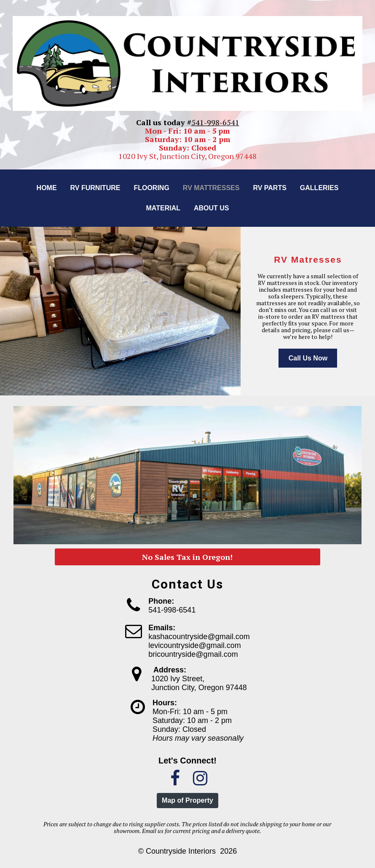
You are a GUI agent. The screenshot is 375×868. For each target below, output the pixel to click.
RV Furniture (95, 188)
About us (212, 208)
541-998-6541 (215, 122)
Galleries (319, 188)
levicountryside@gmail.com (194, 645)
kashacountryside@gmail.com (199, 637)
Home (47, 188)
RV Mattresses (211, 188)
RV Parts (269, 188)
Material (163, 208)
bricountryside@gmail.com (193, 654)
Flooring (151, 188)
